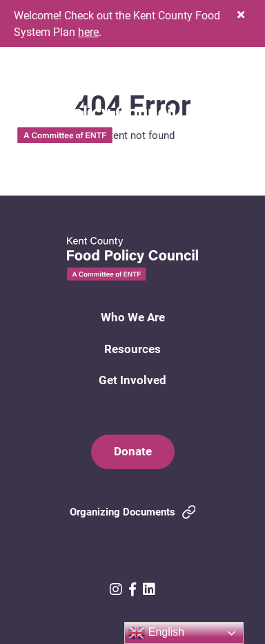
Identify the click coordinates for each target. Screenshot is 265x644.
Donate (133, 451)
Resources (132, 349)
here (88, 31)
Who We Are (133, 317)
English (156, 633)
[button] (241, 15)
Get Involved (132, 380)
